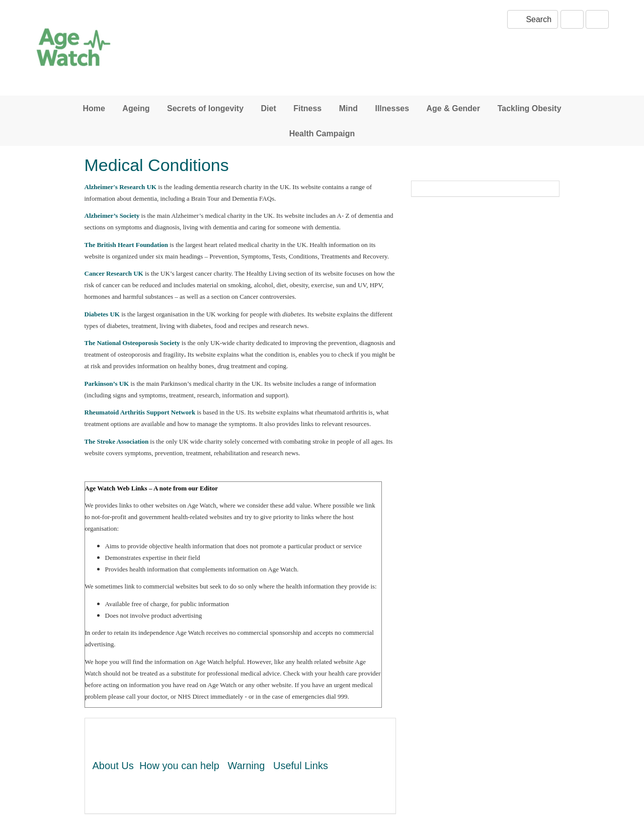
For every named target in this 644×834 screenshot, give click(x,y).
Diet (269, 108)
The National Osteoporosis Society (132, 343)
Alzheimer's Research (122, 187)
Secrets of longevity (205, 108)
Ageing (136, 108)
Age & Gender (454, 108)
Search (533, 19)
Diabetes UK (102, 314)
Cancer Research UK (114, 273)
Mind (348, 108)
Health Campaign (322, 134)
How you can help (179, 766)
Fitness (307, 108)
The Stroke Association (117, 441)
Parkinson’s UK (107, 384)
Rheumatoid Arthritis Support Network (140, 412)
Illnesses (392, 108)
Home (94, 108)
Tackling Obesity (530, 108)
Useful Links (301, 766)
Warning (247, 766)
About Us (113, 766)
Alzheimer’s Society (112, 216)
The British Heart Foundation (127, 245)
